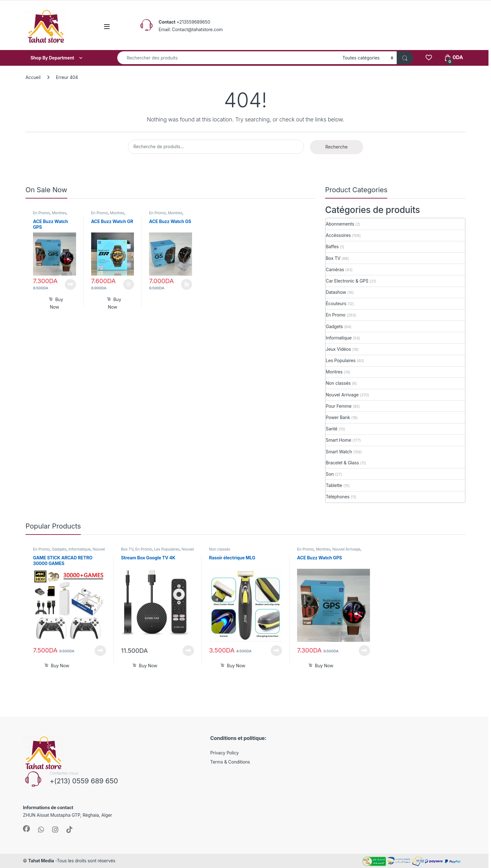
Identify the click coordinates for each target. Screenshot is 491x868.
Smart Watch (339, 452)
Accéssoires (338, 235)
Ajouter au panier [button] (129, 284)
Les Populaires (341, 360)
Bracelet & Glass (342, 463)
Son (330, 474)
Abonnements (340, 224)
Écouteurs (336, 303)
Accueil (33, 77)
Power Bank (338, 417)
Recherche (337, 147)
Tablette (334, 485)
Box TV (333, 258)
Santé (331, 429)
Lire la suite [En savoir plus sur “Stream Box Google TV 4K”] (188, 651)
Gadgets (334, 326)
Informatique (339, 338)
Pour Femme (339, 406)
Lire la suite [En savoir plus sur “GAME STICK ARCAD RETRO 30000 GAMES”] (100, 651)
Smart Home (338, 440)
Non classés (338, 383)
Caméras (335, 269)
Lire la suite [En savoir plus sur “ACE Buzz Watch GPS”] (70, 284)
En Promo (41, 213)
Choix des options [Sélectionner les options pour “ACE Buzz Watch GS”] (187, 284)
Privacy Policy (225, 753)
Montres (59, 213)
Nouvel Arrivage (342, 395)
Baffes (332, 246)
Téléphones (337, 497)
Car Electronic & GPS (347, 281)
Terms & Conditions (230, 762)
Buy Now (56, 303)
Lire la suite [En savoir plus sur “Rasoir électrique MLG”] (276, 651)
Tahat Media (41, 861)
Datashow (336, 292)
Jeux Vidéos (338, 349)
